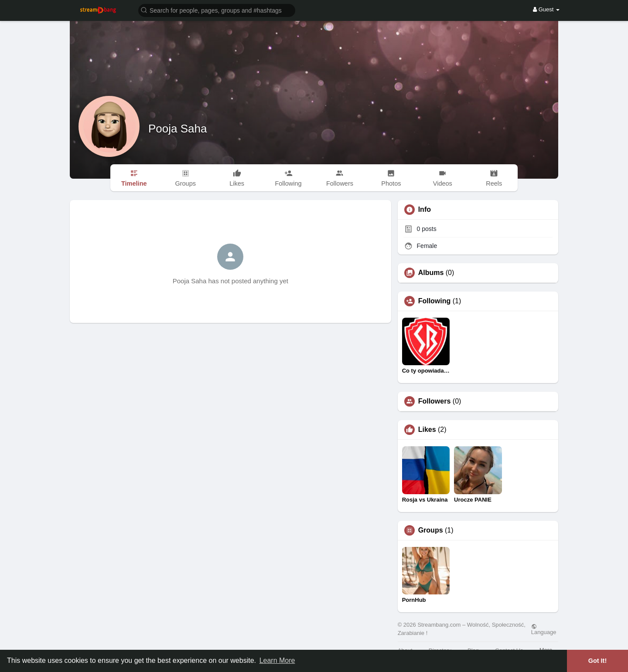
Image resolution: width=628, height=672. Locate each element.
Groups (431, 530)
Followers (435, 401)
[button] (217, 10)
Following (435, 301)
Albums (431, 273)
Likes (427, 430)
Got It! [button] (597, 661)
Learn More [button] (277, 660)
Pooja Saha (177, 129)
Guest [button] (546, 9)
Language (544, 629)
